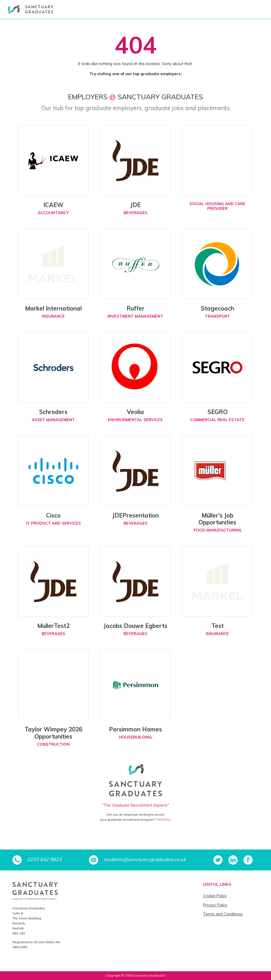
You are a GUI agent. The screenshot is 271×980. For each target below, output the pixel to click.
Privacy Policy (215, 905)
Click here (163, 819)
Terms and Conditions (223, 914)
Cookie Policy (215, 896)
